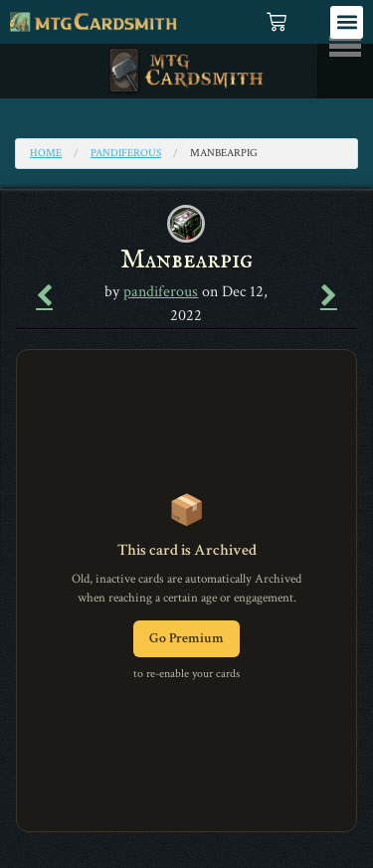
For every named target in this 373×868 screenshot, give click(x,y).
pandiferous (126, 153)
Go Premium (186, 638)
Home (46, 153)
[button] (347, 22)
